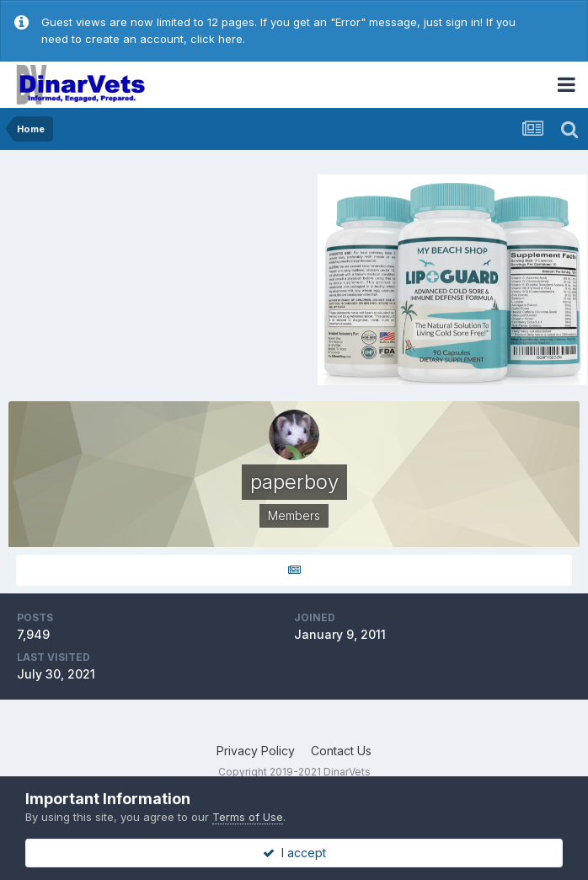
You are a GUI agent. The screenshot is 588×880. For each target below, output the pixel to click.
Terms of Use (248, 817)
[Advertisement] (151, 277)
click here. (218, 39)
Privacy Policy (256, 751)
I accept (294, 853)
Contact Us (341, 751)
